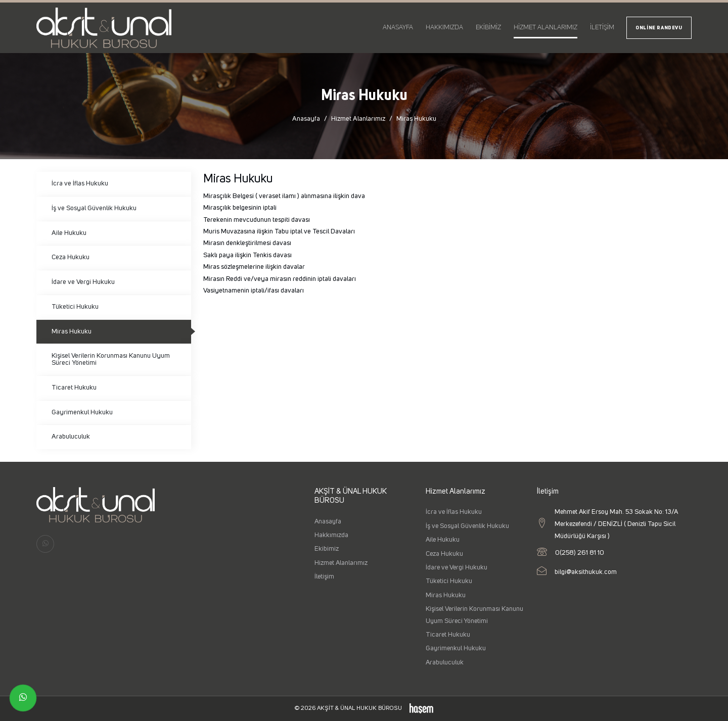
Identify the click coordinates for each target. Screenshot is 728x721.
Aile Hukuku (69, 233)
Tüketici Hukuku (75, 307)
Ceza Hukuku (71, 257)
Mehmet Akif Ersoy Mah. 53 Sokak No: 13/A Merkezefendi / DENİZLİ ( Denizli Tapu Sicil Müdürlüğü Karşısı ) (616, 524)
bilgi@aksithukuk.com (586, 572)
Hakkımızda (444, 28)
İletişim (602, 28)
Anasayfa (398, 28)
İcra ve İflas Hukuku (80, 183)
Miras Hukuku (72, 331)
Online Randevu (659, 28)
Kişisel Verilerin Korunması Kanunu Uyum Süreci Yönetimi (111, 359)
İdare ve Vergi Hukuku (83, 282)
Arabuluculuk (71, 437)
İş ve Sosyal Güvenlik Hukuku (94, 208)
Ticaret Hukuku (74, 388)
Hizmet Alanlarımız (545, 28)
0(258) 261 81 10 (580, 553)
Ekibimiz (488, 28)
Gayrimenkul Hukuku (82, 412)
